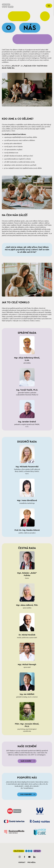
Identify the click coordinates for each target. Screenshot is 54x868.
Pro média (32, 862)
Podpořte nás (27, 778)
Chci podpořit (26, 794)
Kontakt (22, 862)
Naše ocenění (26, 761)
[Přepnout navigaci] (49, 6)
